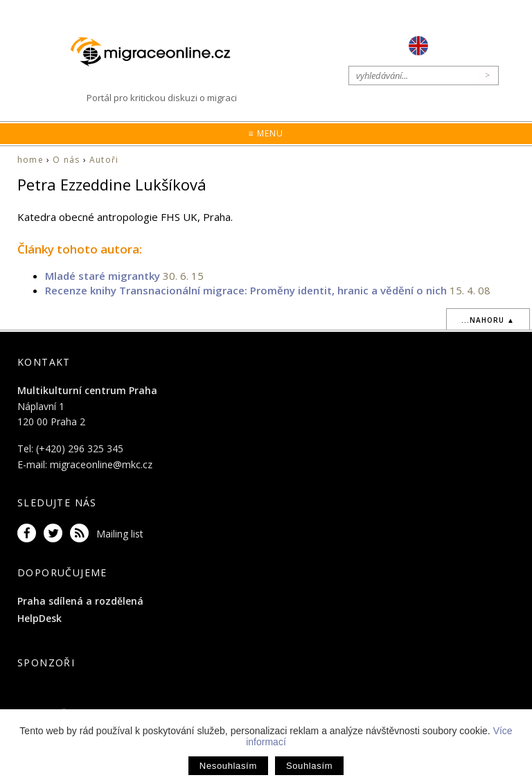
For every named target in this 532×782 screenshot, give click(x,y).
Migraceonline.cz (157, 52)
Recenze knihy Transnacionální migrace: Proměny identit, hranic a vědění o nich (246, 290)
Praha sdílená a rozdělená (80, 601)
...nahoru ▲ (488, 320)
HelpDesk (39, 618)
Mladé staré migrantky (103, 276)
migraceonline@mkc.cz (101, 464)
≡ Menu (266, 133)
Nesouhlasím (228, 766)
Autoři (104, 160)
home (30, 160)
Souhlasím (309, 766)
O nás (66, 160)
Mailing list (120, 534)
